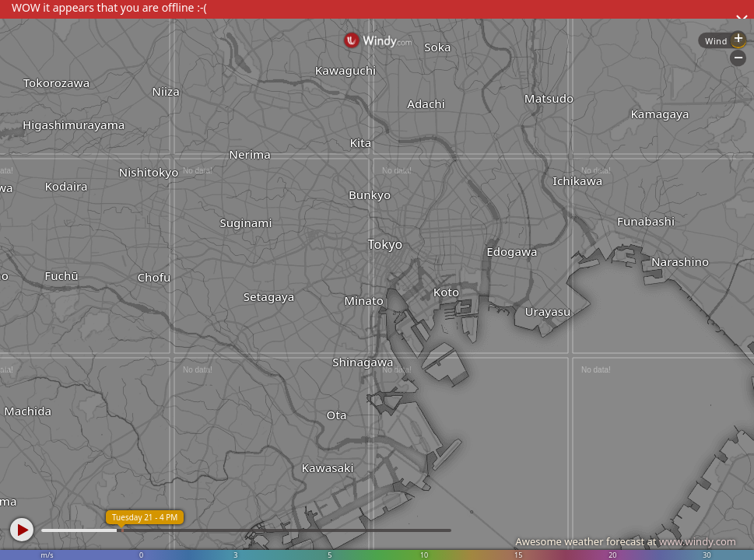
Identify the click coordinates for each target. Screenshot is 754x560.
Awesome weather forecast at (626, 541)
